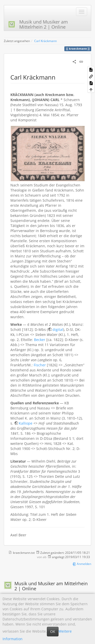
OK (53, 631)
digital (58, 329)
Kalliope (26, 423)
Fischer (40, 365)
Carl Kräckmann (45, 41)
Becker (40, 340)
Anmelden (82, 564)
